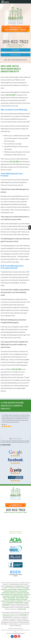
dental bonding (24, 596)
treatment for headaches (9, 593)
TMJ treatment (23, 591)
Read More (6, 445)
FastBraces (20, 601)
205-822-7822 (16, 42)
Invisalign (12, 601)
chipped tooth (19, 602)
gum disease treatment (23, 589)
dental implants (20, 598)
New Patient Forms (16, 55)
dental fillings (12, 599)
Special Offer (16, 50)
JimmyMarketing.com (19, 633)
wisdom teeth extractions (11, 591)
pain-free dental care (7, 594)
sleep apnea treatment (23, 593)
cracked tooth (11, 602)
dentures (19, 599)
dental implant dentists (8, 607)
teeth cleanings (12, 589)
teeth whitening (15, 596)
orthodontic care (19, 586)
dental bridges (11, 598)
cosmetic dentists (19, 607)
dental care (9, 586)
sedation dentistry (18, 594)
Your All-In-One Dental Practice (15, 60)
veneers (5, 598)
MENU (7, 2)
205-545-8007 (11, 95)
